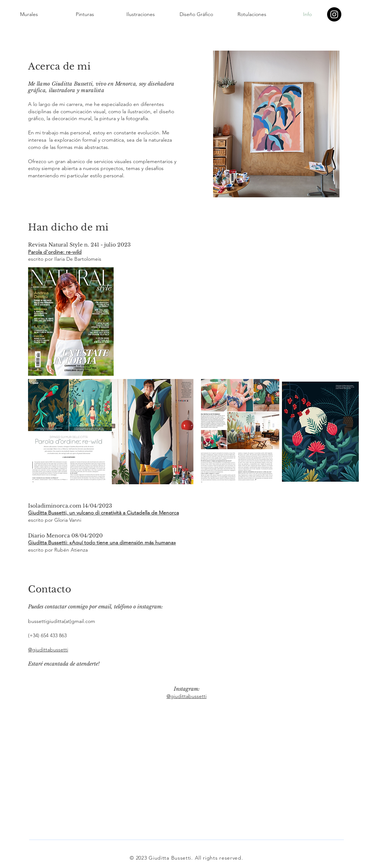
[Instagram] (334, 14)
